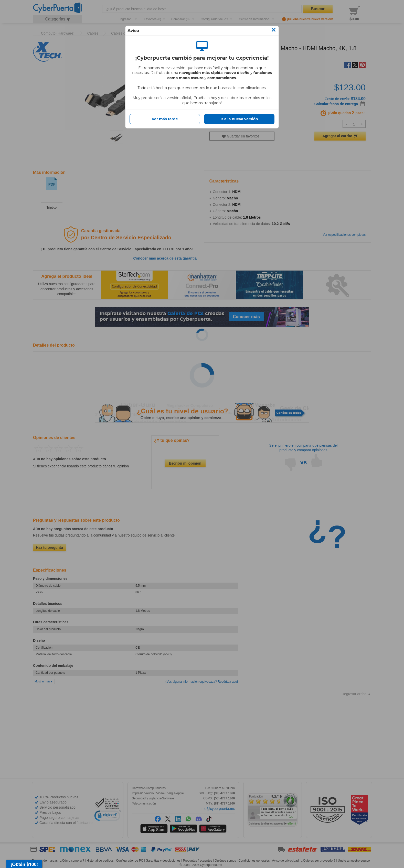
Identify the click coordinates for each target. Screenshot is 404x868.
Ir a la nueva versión (239, 119)
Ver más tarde (165, 119)
